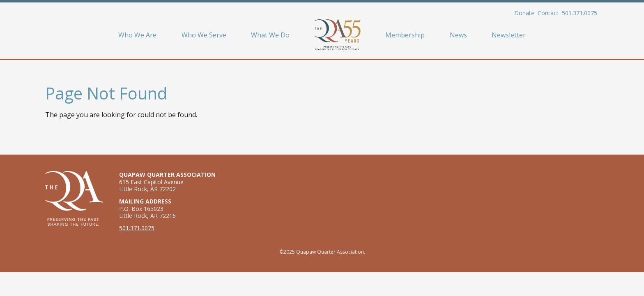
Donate (524, 13)
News (458, 35)
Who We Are (137, 35)
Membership (405, 35)
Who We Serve (204, 35)
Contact (548, 13)
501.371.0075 (580, 13)
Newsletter (509, 35)
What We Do (270, 35)
